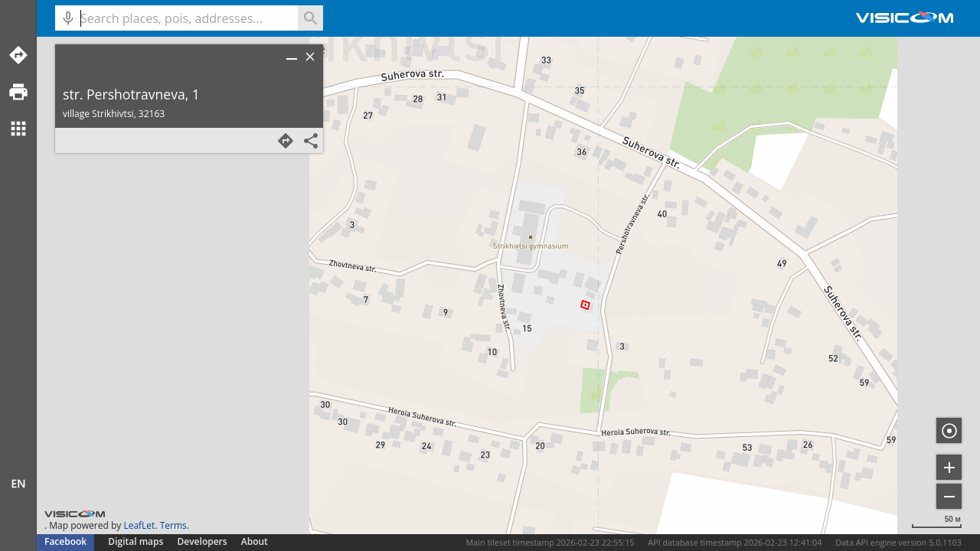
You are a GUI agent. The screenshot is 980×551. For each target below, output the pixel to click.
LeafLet (139, 525)
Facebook (65, 541)
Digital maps (137, 541)
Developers (203, 541)
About (255, 541)
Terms (173, 525)
